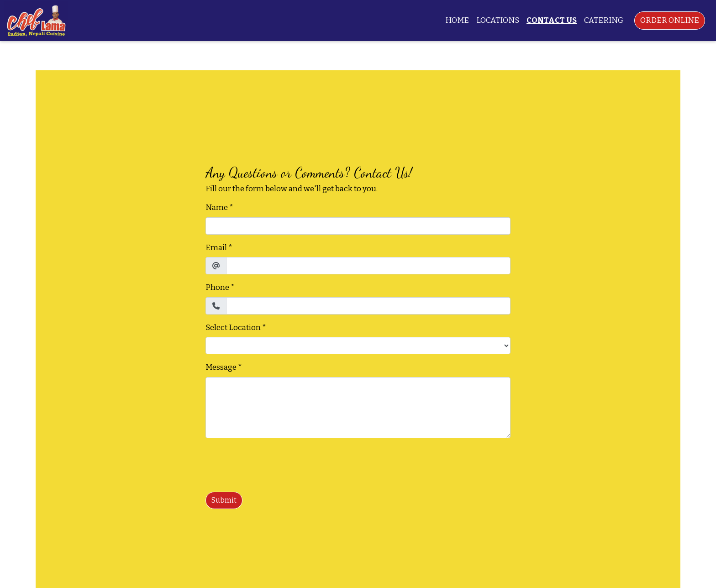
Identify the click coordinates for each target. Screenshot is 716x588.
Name (217, 207)
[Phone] (368, 306)
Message (221, 367)
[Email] (368, 266)
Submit (224, 500)
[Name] (358, 226)
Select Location (233, 328)
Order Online (670, 20)
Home (457, 20)
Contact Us (552, 20)
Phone (217, 287)
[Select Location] (358, 346)
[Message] (358, 408)
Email (216, 248)
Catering (604, 20)
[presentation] (275, 463)
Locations (498, 20)
